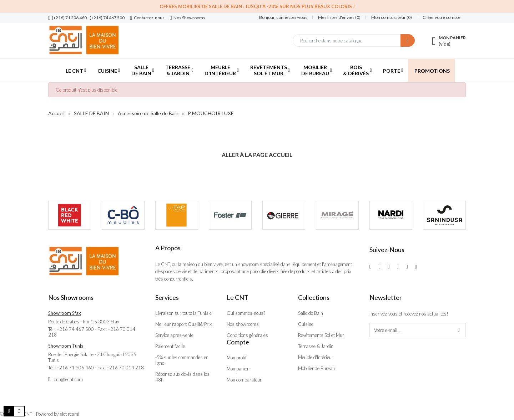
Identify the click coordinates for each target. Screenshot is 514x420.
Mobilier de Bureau (316, 368)
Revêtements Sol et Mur (321, 335)
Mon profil (236, 358)
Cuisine (306, 324)
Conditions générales (247, 335)
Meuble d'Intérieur (316, 357)
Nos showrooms (243, 324)
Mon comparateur (244, 380)
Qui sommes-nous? (246, 313)
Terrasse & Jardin (316, 346)
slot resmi (69, 414)
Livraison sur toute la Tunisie (183, 313)
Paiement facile (170, 346)
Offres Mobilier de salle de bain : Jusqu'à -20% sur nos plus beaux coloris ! (257, 6)
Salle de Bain (311, 313)
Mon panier (238, 369)
